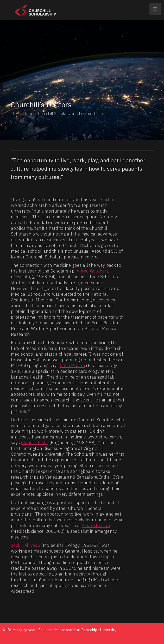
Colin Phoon (72, 366)
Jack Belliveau (26, 545)
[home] (30, 10)
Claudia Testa (35, 443)
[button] (155, 9)
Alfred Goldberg (93, 271)
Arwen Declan (96, 525)
